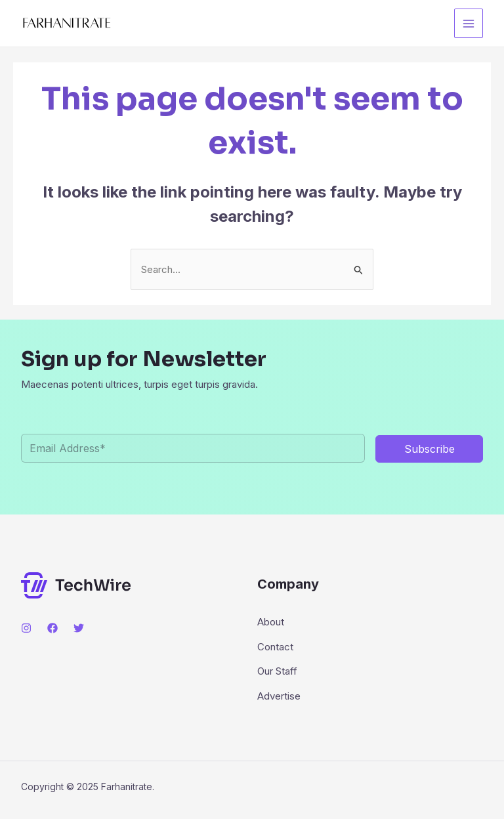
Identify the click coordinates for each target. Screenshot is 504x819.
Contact (275, 647)
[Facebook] (52, 628)
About (271, 622)
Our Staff (277, 671)
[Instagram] (26, 628)
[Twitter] (79, 628)
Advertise (279, 696)
